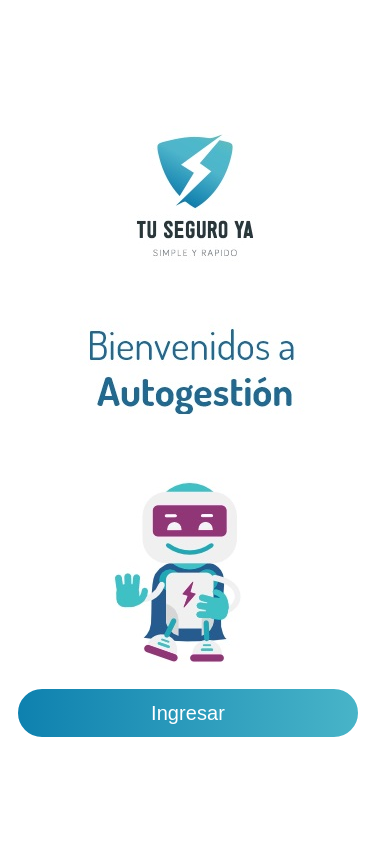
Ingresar (188, 713)
